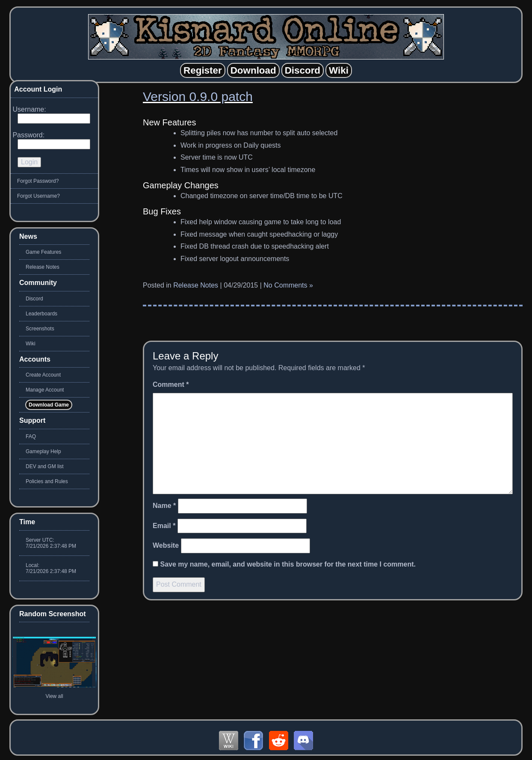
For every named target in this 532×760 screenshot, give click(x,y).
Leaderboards (41, 314)
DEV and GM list (45, 466)
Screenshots (40, 329)
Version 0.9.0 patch (198, 96)
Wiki (31, 344)
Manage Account (45, 390)
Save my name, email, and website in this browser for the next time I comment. (288, 564)
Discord (34, 299)
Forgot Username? (38, 196)
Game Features (43, 252)
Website (166, 545)
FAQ (31, 436)
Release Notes (196, 285)
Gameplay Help (43, 451)
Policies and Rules (47, 481)
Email (164, 526)
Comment (171, 384)
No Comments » (288, 285)
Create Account (43, 375)
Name (164, 506)
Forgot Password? (38, 181)
